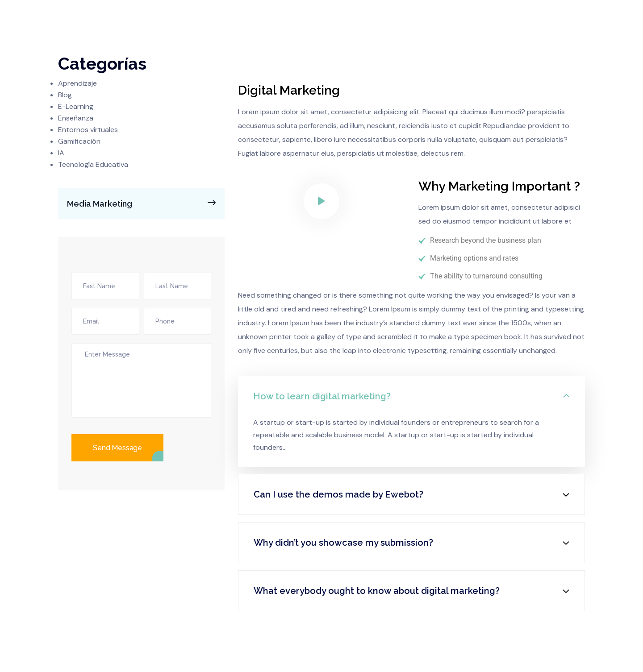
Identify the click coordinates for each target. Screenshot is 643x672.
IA (61, 153)
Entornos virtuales (88, 130)
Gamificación (79, 141)
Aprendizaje (77, 83)
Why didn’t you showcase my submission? (343, 543)
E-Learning (76, 106)
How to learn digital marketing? (322, 396)
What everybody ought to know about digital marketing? (377, 591)
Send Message (117, 448)
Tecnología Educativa (93, 164)
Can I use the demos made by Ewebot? (338, 494)
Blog (65, 95)
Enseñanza (76, 118)
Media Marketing (144, 203)
